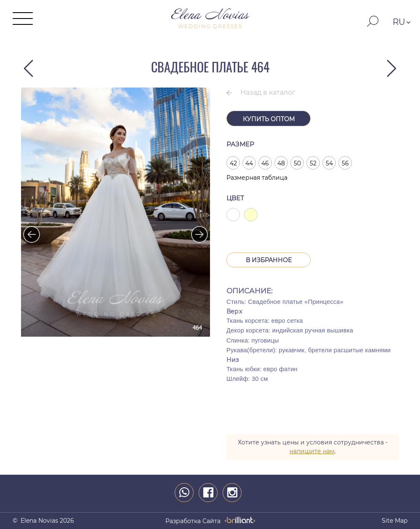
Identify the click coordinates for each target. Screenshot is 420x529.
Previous (27, 230)
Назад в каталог (268, 92)
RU (399, 22)
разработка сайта (193, 521)
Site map (395, 521)
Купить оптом (269, 119)
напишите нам (312, 451)
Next (195, 230)
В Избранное (269, 260)
